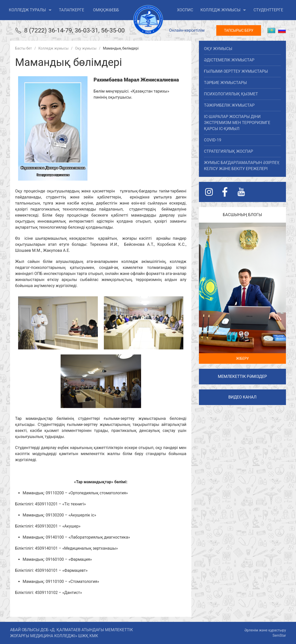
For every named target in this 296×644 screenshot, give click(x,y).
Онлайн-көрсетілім (187, 30)
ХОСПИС (185, 10)
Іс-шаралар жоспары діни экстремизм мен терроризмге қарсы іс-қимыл (237, 123)
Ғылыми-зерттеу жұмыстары (236, 71)
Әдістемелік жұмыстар (229, 60)
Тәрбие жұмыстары (225, 83)
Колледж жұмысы (223, 10)
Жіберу (242, 358)
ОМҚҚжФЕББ (106, 10)
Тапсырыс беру (239, 30)
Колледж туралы (30, 10)
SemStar (279, 635)
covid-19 (213, 140)
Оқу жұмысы (218, 49)
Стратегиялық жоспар (228, 151)
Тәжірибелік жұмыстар (229, 105)
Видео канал (242, 397)
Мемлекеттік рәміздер (242, 376)
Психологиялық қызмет (231, 94)
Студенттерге (268, 10)
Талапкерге (71, 10)
